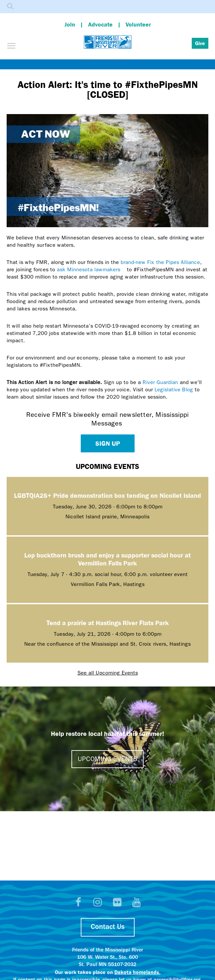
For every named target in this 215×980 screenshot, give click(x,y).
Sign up (108, 443)
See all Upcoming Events (108, 673)
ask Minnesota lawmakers (91, 269)
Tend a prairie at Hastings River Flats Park (108, 623)
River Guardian (160, 382)
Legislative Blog (174, 390)
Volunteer (138, 24)
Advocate (100, 24)
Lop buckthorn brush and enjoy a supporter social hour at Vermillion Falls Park (107, 559)
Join (70, 24)
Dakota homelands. (137, 972)
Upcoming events (107, 759)
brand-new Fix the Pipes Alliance (160, 262)
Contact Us (108, 927)
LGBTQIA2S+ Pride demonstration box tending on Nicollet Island (107, 495)
